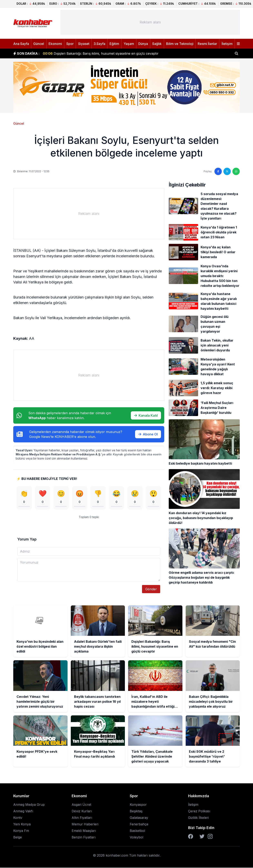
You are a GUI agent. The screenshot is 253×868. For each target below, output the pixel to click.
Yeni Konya (22, 825)
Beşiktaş (136, 811)
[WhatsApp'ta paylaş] (236, 171)
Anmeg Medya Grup (29, 805)
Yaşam (129, 44)
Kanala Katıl (146, 415)
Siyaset (84, 44)
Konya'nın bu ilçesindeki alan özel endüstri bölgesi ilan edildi (95, 51)
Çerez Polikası (199, 811)
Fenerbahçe (139, 825)
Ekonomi (55, 44)
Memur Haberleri (85, 825)
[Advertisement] (150, 22)
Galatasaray (139, 818)
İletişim (227, 44)
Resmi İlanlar (207, 44)
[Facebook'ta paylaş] (218, 171)
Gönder (151, 589)
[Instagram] (210, 837)
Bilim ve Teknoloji (180, 44)
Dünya (143, 44)
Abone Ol (148, 434)
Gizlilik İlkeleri (198, 818)
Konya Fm (21, 831)
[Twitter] (202, 837)
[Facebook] (191, 837)
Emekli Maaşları (84, 831)
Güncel (39, 44)
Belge (18, 838)
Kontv (18, 818)
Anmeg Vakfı (23, 811)
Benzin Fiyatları (84, 838)
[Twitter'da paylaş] (227, 171)
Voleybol (136, 838)
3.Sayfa (99, 44)
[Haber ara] (236, 53)
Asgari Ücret (81, 805)
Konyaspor (138, 805)
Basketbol (137, 831)
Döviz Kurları (82, 811)
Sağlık (157, 44)
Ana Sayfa (21, 44)
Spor (70, 44)
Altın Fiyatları (82, 818)
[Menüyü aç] (238, 44)
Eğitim (114, 44)
